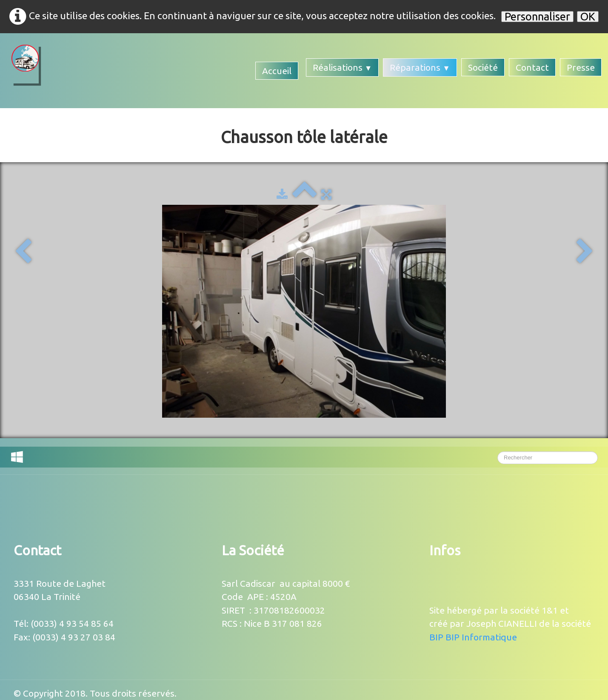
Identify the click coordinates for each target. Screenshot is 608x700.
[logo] (25, 64)
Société (483, 67)
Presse (581, 67)
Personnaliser (537, 17)
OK (588, 17)
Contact (532, 67)
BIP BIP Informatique (473, 637)
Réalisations (343, 67)
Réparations (420, 67)
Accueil (277, 71)
